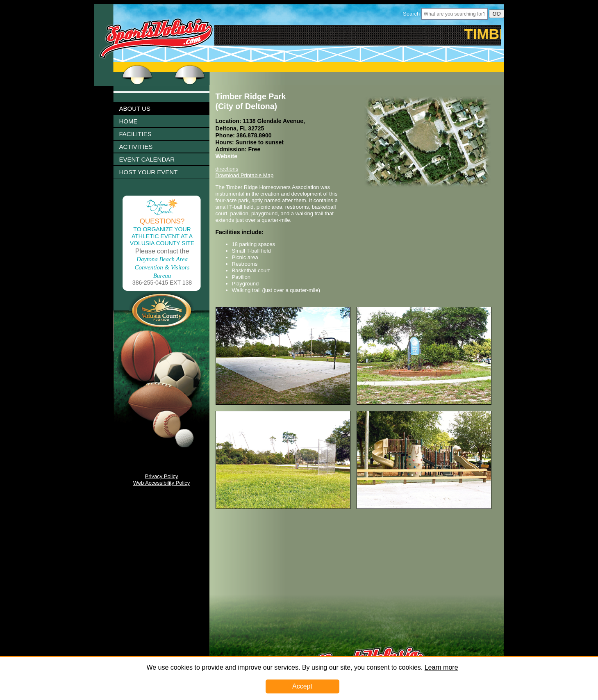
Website (226, 156)
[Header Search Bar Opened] (455, 14)
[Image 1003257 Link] (424, 507)
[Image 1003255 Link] (283, 507)
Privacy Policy (162, 476)
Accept (302, 686)
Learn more (441, 667)
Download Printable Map (245, 175)
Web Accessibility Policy (161, 483)
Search (411, 14)
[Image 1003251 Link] (283, 403)
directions (227, 169)
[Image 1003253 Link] (424, 403)
